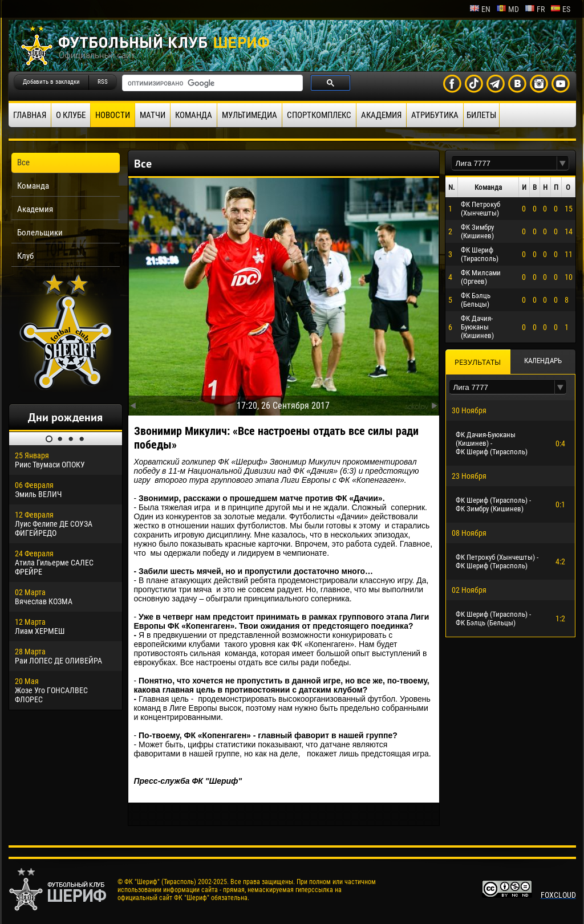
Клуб (25, 256)
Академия (381, 115)
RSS (103, 82)
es (560, 9)
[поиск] (211, 83)
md (508, 9)
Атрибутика (435, 115)
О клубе (71, 115)
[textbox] (504, 163)
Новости (113, 115)
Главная (30, 115)
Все (23, 162)
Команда (194, 115)
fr (535, 9)
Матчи (153, 115)
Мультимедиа (250, 115)
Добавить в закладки (51, 82)
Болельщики (40, 233)
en (480, 9)
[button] (563, 163)
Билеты (481, 115)
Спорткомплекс (319, 115)
